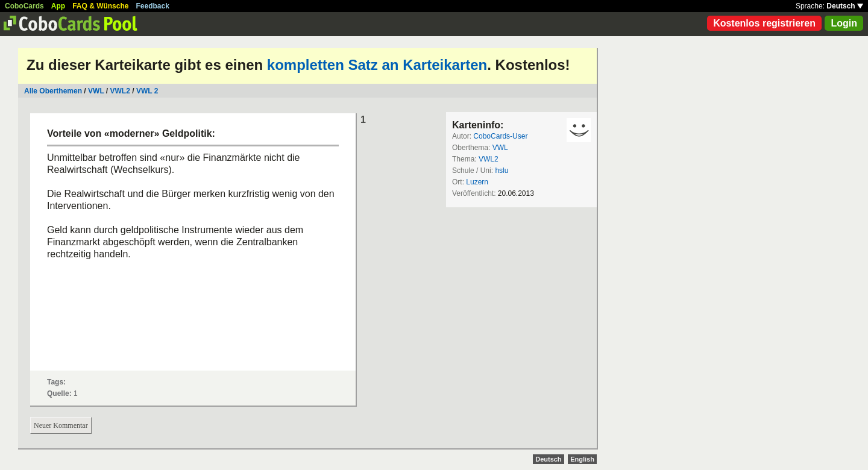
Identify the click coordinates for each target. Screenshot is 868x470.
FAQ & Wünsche (100, 6)
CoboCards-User (500, 136)
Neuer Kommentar (61, 425)
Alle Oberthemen (53, 91)
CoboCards (24, 6)
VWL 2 (147, 91)
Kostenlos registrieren (764, 23)
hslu (502, 171)
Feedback (153, 6)
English (582, 459)
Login (844, 23)
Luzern (477, 182)
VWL (96, 91)
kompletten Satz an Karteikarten (377, 65)
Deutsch (845, 6)
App (58, 6)
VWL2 (120, 91)
